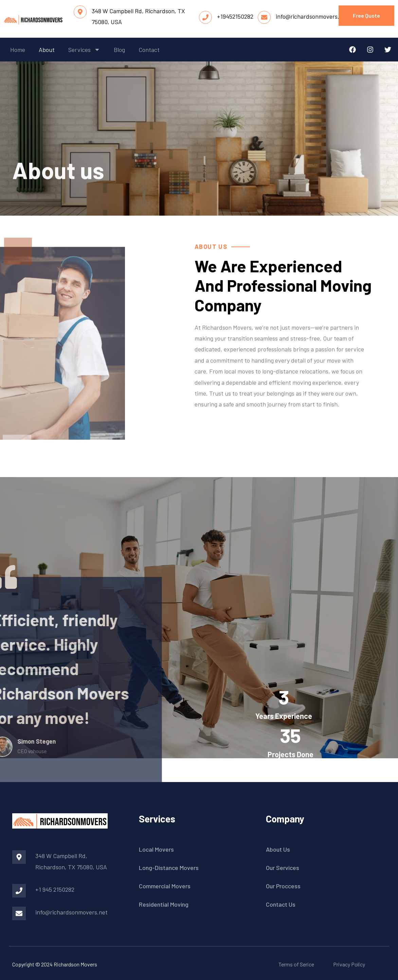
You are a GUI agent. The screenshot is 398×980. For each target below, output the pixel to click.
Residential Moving (164, 904)
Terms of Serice (296, 964)
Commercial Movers (165, 886)
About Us (278, 849)
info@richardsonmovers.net (312, 16)
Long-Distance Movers (169, 868)
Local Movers (156, 849)
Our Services (283, 868)
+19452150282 (235, 16)
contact (149, 50)
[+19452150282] (205, 17)
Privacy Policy (349, 964)
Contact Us (281, 904)
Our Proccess (283, 886)
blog (119, 50)
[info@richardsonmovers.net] (264, 17)
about (47, 50)
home (18, 50)
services (84, 50)
